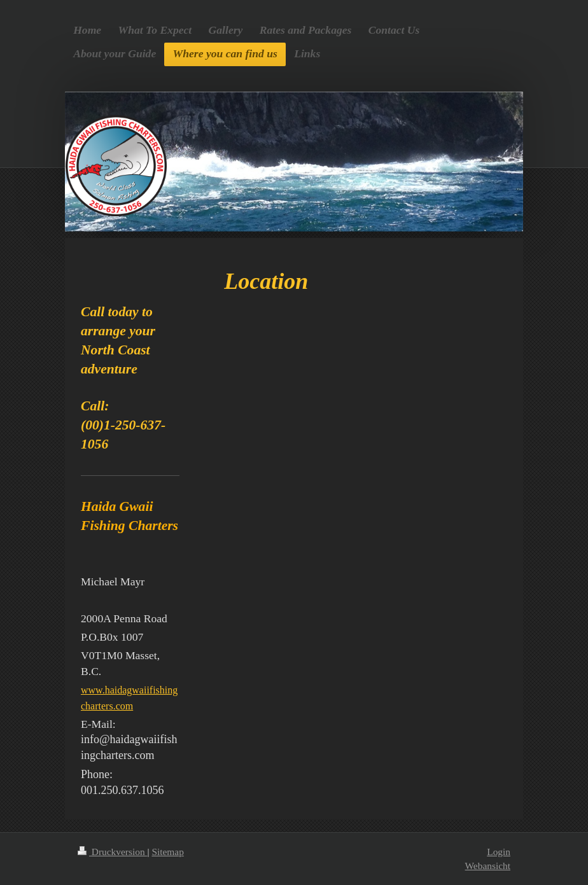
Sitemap (167, 852)
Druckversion (112, 852)
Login (499, 852)
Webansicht (488, 866)
